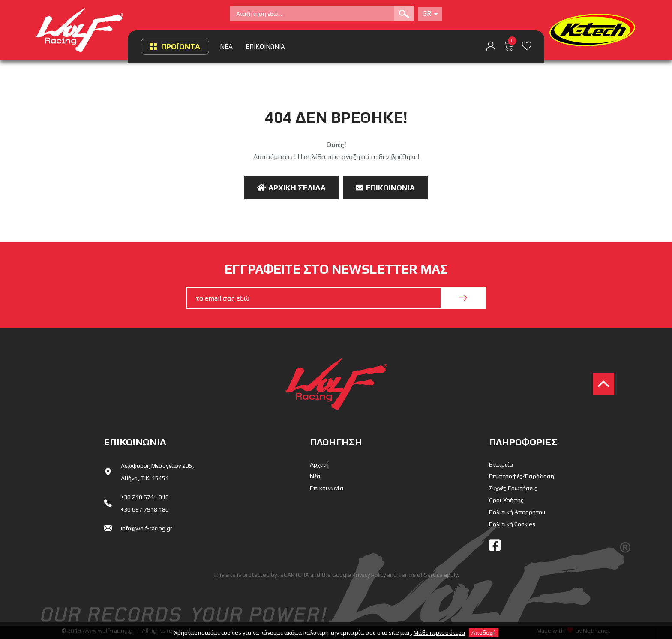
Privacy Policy (369, 575)
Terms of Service (420, 575)
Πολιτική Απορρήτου (517, 512)
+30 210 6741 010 (145, 497)
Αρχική (319, 464)
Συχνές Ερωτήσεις (513, 488)
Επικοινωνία (385, 188)
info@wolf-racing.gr (147, 528)
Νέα (315, 476)
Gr (430, 14)
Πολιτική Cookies (512, 524)
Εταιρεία (501, 464)
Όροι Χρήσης (506, 500)
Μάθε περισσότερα (439, 633)
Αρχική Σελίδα (291, 188)
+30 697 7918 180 (145, 509)
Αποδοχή (484, 633)
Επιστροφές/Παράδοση (522, 476)
